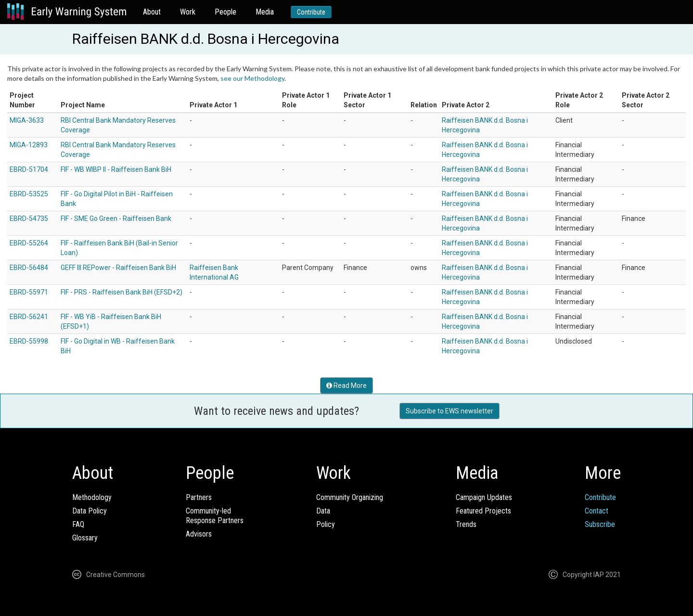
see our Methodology (252, 78)
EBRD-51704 (29, 169)
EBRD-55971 (29, 292)
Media (265, 12)
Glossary (85, 538)
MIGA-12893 (29, 145)
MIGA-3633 (27, 120)
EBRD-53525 (29, 194)
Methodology (92, 497)
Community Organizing (350, 497)
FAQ (78, 524)
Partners (199, 497)
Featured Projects (483, 511)
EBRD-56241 (29, 317)
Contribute (311, 12)
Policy (326, 524)
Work (188, 12)
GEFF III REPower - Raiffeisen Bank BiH (118, 268)
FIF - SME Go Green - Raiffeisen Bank (116, 218)
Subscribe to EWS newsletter (449, 411)
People (225, 12)
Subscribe (600, 524)
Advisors (199, 534)
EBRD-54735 (29, 218)
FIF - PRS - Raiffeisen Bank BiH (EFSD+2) (122, 292)
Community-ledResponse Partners (215, 516)
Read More (346, 385)
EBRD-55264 (29, 243)
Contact (597, 511)
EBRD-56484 (29, 268)
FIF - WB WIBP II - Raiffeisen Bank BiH (116, 169)
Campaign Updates (484, 497)
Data (323, 511)
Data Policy (90, 511)
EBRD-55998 (29, 341)
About (152, 12)
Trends (466, 524)
